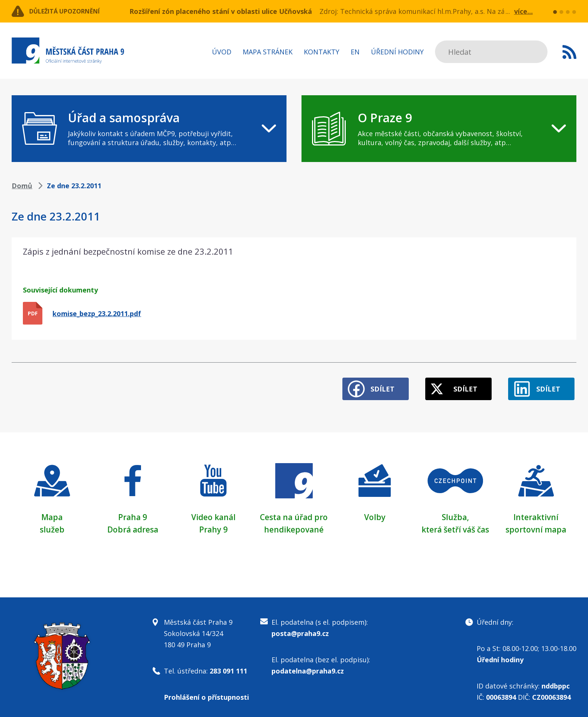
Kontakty (322, 52)
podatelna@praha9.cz (308, 666)
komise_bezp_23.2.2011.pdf (97, 313)
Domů (22, 186)
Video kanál (213, 513)
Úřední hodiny (397, 52)
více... (523, 11)
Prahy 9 (213, 525)
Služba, (455, 513)
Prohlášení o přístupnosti (206, 693)
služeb (52, 525)
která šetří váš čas (455, 525)
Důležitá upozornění (72, 11)
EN (355, 52)
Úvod (222, 52)
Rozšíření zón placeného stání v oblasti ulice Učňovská (221, 11)
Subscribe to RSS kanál (569, 52)
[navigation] (149, 129)
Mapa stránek (268, 52)
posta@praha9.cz (300, 629)
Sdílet (369, 385)
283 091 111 (228, 666)
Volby (375, 513)
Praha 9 (133, 513)
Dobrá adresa (133, 525)
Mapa (52, 513)
